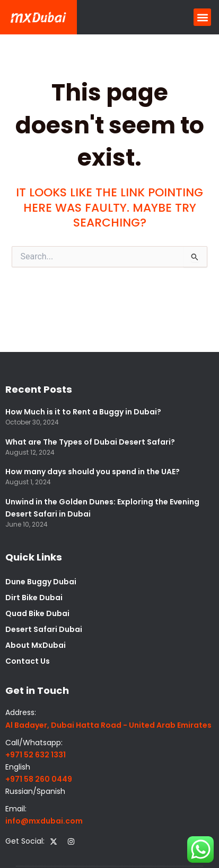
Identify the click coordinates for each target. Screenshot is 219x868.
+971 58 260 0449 (39, 779)
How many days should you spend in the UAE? (93, 472)
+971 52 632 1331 (36, 755)
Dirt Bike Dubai (34, 598)
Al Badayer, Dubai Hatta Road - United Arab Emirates (108, 725)
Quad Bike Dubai (37, 613)
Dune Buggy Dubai (41, 582)
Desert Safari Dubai (44, 629)
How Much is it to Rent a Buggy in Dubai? (83, 412)
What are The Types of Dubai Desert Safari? (90, 442)
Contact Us (28, 661)
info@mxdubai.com (44, 821)
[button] (202, 17)
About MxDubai (36, 645)
